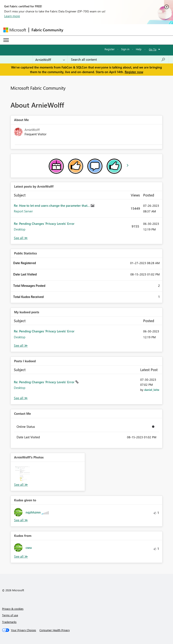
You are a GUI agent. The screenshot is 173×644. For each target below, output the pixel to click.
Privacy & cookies (13, 609)
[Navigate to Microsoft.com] (15, 30)
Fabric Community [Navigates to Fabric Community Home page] (47, 30)
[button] (22, 474)
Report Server (23, 211)
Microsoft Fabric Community (38, 88)
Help (139, 49)
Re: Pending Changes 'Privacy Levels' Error (44, 224)
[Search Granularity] (50, 59)
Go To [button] (153, 49)
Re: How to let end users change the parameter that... (52, 205)
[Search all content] (118, 59)
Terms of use (10, 615)
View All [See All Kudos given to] (21, 520)
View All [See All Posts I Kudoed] (21, 398)
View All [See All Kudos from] (21, 556)
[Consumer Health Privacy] (55, 630)
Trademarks (9, 622)
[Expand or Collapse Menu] (6, 40)
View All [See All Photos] (21, 485)
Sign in (125, 49)
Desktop (20, 229)
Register (110, 49)
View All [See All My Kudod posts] (21, 346)
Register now (134, 72)
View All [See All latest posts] (21, 238)
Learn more (12, 16)
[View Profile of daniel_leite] (152, 390)
